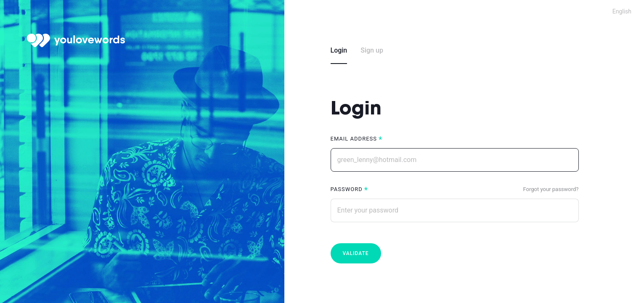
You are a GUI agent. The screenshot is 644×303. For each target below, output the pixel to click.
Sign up (372, 50)
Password (347, 189)
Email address (354, 139)
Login (339, 50)
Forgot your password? (551, 189)
